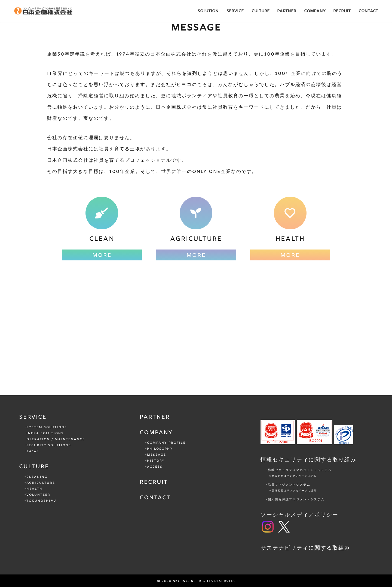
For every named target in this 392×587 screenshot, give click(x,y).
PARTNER (287, 11)
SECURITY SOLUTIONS (49, 445)
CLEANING (37, 477)
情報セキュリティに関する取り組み (308, 460)
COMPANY (315, 11)
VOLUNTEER (38, 495)
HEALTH (34, 489)
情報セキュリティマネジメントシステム (324, 474)
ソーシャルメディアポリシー (299, 515)
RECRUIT (342, 11)
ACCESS (155, 467)
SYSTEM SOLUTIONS (47, 427)
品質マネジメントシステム (324, 488)
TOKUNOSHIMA (42, 501)
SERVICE (235, 11)
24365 (33, 451)
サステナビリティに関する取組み (305, 548)
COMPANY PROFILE (166, 443)
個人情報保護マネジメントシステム (296, 500)
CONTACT (368, 11)
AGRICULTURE (41, 483)
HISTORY (156, 461)
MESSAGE (157, 455)
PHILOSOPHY (160, 449)
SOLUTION (208, 11)
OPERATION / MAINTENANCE (56, 439)
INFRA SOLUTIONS (45, 433)
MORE (102, 256)
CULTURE (261, 11)
